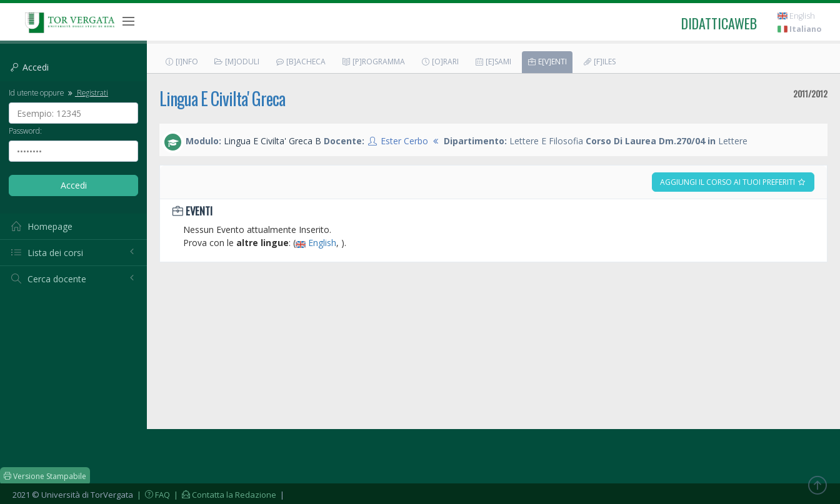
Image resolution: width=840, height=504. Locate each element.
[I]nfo (181, 62)
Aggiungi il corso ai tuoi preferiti (733, 182)
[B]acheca (300, 62)
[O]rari (440, 62)
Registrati (87, 92)
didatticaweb (719, 23)
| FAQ (152, 495)
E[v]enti (547, 62)
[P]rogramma (373, 62)
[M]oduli (237, 62)
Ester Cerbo (404, 141)
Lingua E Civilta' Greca (222, 98)
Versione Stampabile (45, 476)
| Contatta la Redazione (224, 495)
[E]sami (493, 62)
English (796, 16)
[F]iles (599, 62)
